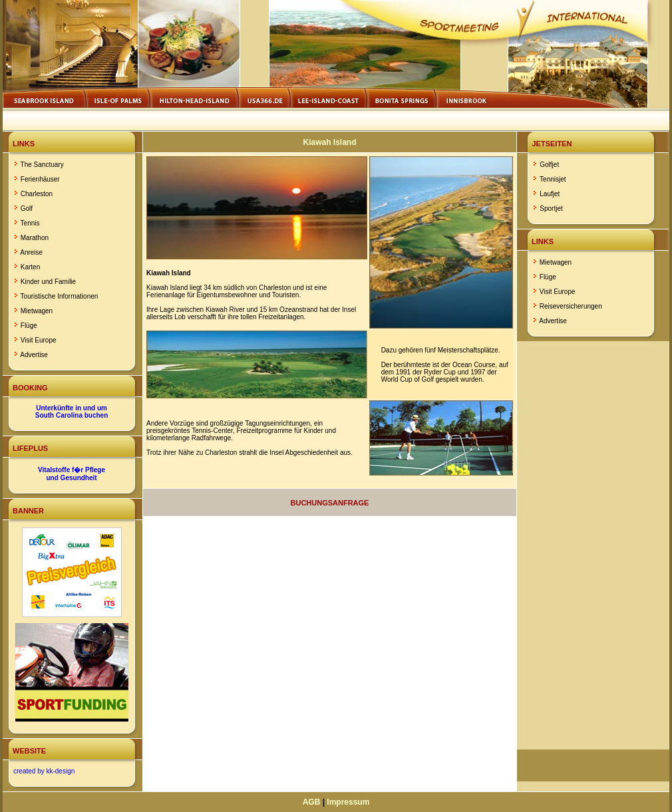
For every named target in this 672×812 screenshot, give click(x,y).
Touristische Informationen (60, 296)
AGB (312, 802)
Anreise (31, 252)
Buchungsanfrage (330, 503)
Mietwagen (37, 311)
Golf (27, 208)
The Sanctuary (42, 165)
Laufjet (550, 194)
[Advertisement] (593, 545)
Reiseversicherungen (571, 306)
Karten (30, 267)
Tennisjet (553, 179)
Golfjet (549, 165)
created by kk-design (44, 771)
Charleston (37, 194)
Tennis (30, 223)
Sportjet (551, 208)
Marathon (35, 238)
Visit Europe (39, 340)
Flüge (29, 326)
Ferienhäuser (40, 179)
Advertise (34, 355)
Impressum (348, 802)
